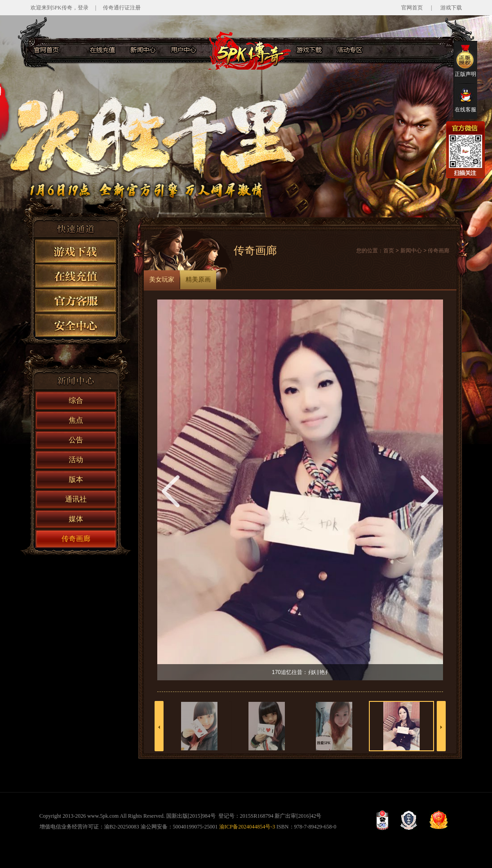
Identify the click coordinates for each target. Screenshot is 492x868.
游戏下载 (451, 8)
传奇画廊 (76, 539)
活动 (76, 460)
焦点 (76, 420)
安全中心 (76, 325)
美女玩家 (162, 280)
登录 (83, 8)
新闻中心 (143, 50)
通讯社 (76, 499)
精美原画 (198, 280)
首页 (389, 251)
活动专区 (350, 50)
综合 (76, 400)
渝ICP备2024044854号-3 (247, 827)
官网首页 (412, 8)
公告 (76, 440)
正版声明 (465, 61)
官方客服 (390, 50)
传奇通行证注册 (122, 8)
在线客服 (465, 100)
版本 (76, 479)
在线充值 (102, 50)
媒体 (76, 519)
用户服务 (183, 50)
